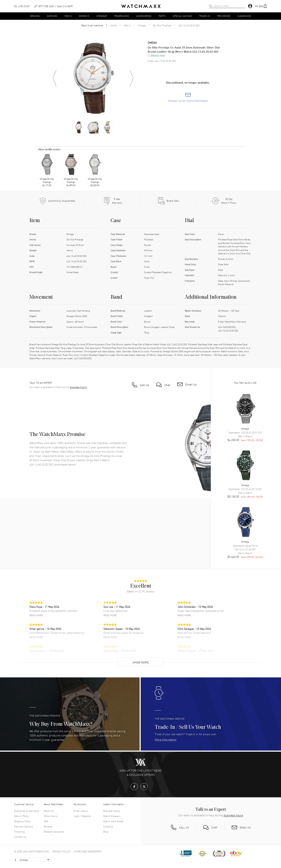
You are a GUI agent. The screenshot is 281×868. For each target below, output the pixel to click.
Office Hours (51, 816)
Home (113, 25)
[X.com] (144, 787)
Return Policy (21, 816)
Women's (84, 16)
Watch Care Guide (113, 821)
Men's (68, 16)
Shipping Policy (22, 821)
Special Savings (182, 16)
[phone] (53, 6)
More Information (165, 739)
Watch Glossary (112, 816)
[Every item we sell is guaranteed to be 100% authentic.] (57, 201)
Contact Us (20, 837)
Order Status (81, 811)
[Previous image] (54, 78)
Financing (19, 831)
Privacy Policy (62, 851)
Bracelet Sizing (111, 811)
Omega (142, 25)
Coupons (108, 826)
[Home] (141, 6)
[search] (211, 6)
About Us (49, 811)
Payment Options (23, 826)
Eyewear (102, 16)
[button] (261, 6)
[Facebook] (134, 787)
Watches (52, 16)
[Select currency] (32, 860)
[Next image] (132, 78)
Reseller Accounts (54, 831)
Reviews (48, 826)
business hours (78, 387)
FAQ (46, 821)
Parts (162, 16)
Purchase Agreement (88, 851)
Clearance (244, 16)
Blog (106, 831)
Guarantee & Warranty (26, 811)
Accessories (144, 16)
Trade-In (205, 16)
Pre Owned (224, 16)
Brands (35, 16)
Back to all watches (92, 25)
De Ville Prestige (162, 25)
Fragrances (122, 16)
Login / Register (82, 816)
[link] (188, 98)
